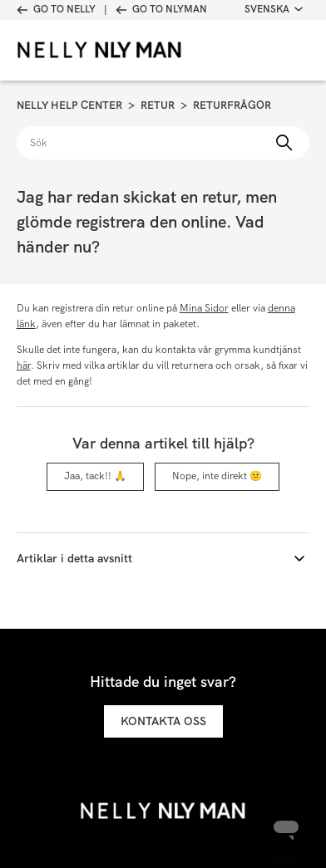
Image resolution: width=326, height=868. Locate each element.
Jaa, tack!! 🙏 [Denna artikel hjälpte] (95, 476)
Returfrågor (232, 105)
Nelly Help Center (69, 105)
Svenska (274, 9)
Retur (158, 105)
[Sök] (163, 143)
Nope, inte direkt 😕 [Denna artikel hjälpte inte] (217, 476)
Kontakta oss (163, 721)
